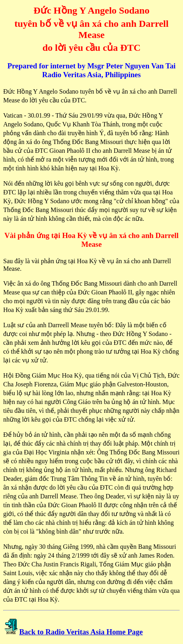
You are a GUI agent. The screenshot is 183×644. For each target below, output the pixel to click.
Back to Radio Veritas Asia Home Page (81, 632)
